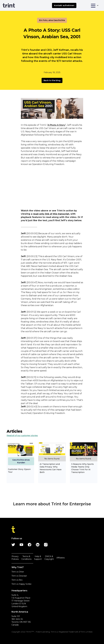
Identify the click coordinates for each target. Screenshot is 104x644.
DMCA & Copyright (49, 558)
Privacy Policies (15, 558)
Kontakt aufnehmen (64, 5)
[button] (95, 5)
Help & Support (38, 558)
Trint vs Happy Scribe (21, 584)
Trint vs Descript (19, 576)
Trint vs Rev (17, 580)
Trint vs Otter (18, 572)
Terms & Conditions (26, 558)
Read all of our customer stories (22, 436)
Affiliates (61, 558)
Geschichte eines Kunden (21, 461)
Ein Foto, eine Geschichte (52, 20)
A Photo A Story (56, 125)
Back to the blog (52, 80)
